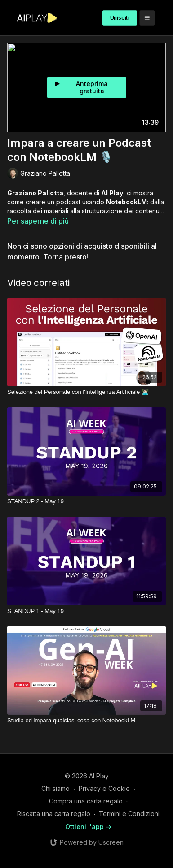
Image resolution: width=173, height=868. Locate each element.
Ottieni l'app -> (88, 827)
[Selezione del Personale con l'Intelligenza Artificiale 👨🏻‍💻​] (86, 392)
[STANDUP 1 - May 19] (86, 611)
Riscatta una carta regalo (54, 814)
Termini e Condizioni (129, 814)
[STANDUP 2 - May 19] (86, 501)
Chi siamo (55, 788)
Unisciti (120, 18)
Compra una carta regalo (86, 801)
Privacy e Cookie (104, 788)
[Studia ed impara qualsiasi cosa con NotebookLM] (86, 721)
